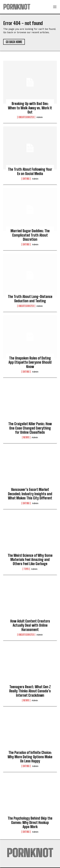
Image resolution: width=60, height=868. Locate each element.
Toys (26, 569)
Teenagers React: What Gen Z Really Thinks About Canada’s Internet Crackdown (30, 691)
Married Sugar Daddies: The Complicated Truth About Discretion (30, 235)
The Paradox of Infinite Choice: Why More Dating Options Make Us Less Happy (30, 757)
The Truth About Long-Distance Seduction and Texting (30, 299)
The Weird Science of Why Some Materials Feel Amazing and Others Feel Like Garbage (30, 560)
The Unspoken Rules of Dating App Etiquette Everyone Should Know (30, 362)
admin (40, 117)
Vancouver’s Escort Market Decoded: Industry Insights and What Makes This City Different (30, 494)
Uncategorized (26, 117)
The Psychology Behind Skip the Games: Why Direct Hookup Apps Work (30, 822)
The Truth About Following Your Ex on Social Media (30, 171)
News (26, 437)
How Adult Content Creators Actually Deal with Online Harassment (30, 625)
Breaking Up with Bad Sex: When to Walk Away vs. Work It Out (30, 108)
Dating (26, 179)
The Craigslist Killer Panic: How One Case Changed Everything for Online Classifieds (30, 428)
